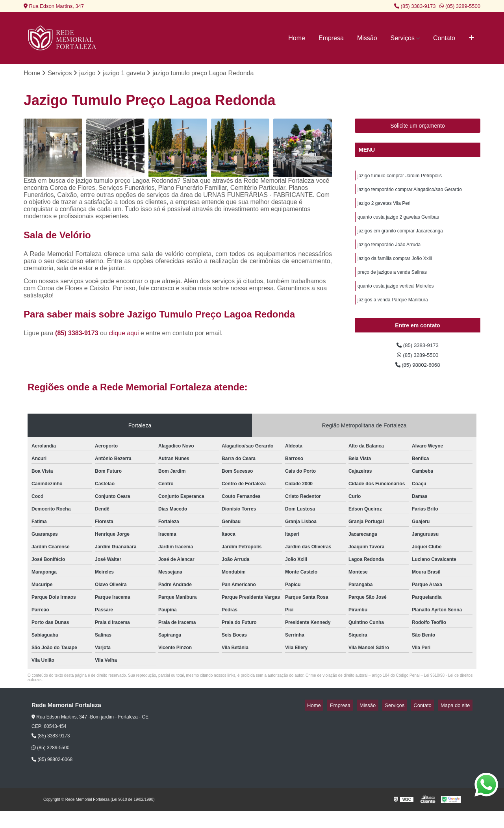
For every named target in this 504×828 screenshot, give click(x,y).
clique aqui (124, 334)
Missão (367, 38)
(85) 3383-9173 (415, 6)
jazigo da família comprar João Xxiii (395, 268)
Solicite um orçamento (418, 127)
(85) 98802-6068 (418, 381)
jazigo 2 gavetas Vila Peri (384, 208)
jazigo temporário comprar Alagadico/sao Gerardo (410, 193)
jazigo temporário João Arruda (389, 253)
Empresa (331, 38)
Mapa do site (458, 722)
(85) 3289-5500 (460, 6)
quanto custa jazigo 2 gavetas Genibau (398, 223)
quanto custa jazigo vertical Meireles (396, 298)
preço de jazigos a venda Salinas (392, 283)
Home (297, 38)
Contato (444, 38)
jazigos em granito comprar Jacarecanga (400, 238)
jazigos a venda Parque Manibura (393, 313)
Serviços (403, 38)
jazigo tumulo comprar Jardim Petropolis (400, 178)
